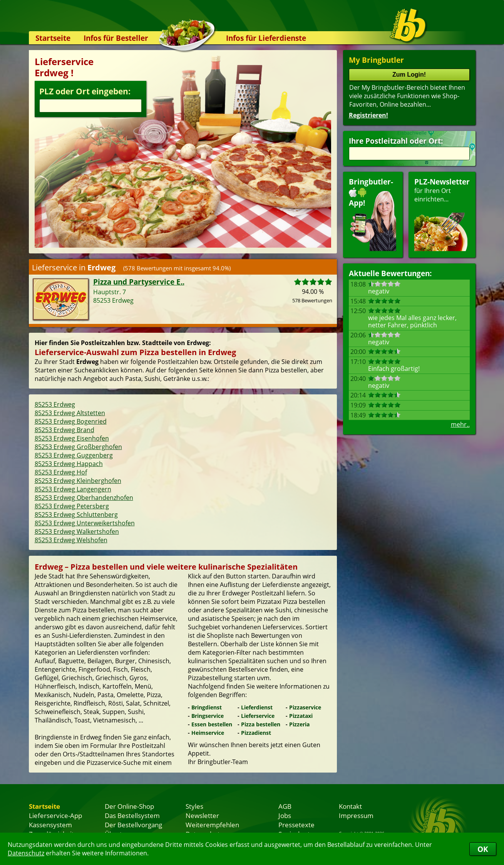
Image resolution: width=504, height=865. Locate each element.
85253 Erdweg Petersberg (72, 506)
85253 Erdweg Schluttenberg (76, 515)
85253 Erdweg (55, 404)
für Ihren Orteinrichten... (442, 214)
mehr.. (460, 424)
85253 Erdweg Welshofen (71, 540)
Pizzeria (299, 724)
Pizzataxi (301, 716)
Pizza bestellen (261, 724)
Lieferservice (258, 716)
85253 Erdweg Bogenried (71, 421)
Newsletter (202, 815)
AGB (285, 806)
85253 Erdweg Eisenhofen (72, 438)
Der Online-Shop (129, 806)
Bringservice (208, 716)
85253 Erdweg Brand (64, 430)
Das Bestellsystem (132, 815)
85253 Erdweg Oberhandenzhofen (84, 498)
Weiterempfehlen (212, 825)
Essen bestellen (212, 724)
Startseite (53, 38)
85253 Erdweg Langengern (73, 489)
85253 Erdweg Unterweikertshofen (85, 523)
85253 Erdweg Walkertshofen (77, 531)
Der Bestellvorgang (133, 825)
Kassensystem (50, 825)
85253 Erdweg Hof (61, 472)
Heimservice (208, 733)
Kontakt (350, 806)
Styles (194, 806)
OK (483, 849)
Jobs (285, 815)
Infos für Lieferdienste (266, 38)
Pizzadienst (256, 733)
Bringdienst (207, 707)
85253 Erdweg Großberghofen (78, 447)
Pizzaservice (305, 707)
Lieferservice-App (55, 815)
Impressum (356, 815)
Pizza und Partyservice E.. (139, 282)
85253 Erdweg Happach (69, 464)
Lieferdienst (257, 707)
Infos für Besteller (116, 38)
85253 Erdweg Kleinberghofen (78, 481)
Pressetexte (296, 825)
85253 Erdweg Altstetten (70, 413)
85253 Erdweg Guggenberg (74, 455)
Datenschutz (26, 853)
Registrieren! (368, 115)
